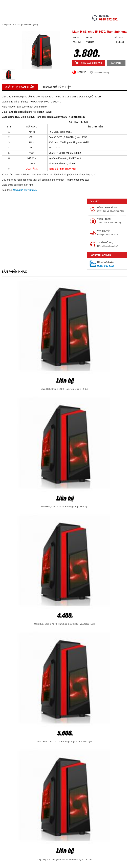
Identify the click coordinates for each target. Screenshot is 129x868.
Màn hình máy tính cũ (25, 190)
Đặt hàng (116, 63)
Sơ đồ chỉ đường (102, 73)
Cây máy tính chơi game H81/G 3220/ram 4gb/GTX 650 (64, 859)
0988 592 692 (108, 19)
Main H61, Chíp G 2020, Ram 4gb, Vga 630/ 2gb (64, 507)
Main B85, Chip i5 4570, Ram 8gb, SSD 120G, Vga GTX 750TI (64, 624)
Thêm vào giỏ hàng (91, 63)
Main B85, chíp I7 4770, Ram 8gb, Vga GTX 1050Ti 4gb (65, 741)
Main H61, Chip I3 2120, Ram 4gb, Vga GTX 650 (65, 389)
